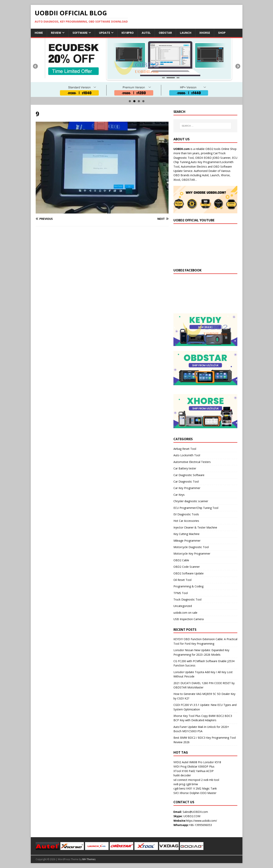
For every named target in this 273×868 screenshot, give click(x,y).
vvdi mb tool (211, 780)
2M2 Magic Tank (206, 788)
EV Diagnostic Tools (186, 514)
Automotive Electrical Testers (192, 462)
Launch (186, 33)
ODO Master (208, 793)
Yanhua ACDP (205, 771)
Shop (222, 33)
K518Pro (128, 33)
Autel (146, 33)
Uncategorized (183, 606)
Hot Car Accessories (186, 521)
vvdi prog (179, 784)
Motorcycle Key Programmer (192, 554)
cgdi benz (179, 788)
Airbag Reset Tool (185, 449)
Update (105, 33)
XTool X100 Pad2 (184, 771)
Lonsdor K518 (212, 762)
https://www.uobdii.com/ (201, 821)
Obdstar (165, 33)
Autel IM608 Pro (192, 762)
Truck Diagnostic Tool (187, 599)
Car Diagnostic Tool (186, 481)
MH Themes (89, 859)
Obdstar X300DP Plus (201, 766)
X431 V (190, 788)
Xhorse (205, 33)
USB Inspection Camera (189, 619)
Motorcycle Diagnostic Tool (191, 547)
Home (39, 33)
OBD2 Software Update (189, 573)
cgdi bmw (192, 784)
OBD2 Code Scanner (187, 567)
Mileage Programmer (187, 541)
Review (56, 33)
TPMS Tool (181, 593)
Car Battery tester (185, 468)
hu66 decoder (182, 775)
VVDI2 (177, 762)
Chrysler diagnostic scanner (191, 501)
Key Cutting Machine (186, 534)
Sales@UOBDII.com (195, 812)
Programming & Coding (188, 586)
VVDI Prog (180, 766)
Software (80, 33)
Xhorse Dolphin (190, 793)
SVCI (176, 793)
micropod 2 (195, 780)
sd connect (180, 780)
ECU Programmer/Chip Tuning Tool (196, 508)
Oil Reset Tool (182, 580)
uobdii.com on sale (185, 613)
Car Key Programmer (187, 488)
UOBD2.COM (192, 816)
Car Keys (179, 495)
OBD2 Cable (181, 560)
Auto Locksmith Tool (187, 455)
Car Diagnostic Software (189, 475)
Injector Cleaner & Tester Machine (195, 527)
